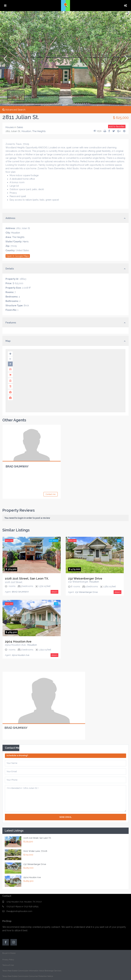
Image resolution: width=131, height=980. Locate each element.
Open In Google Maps (18, 256)
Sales (20, 127)
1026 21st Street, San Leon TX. (27, 578)
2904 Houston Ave (18, 641)
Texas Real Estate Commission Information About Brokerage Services (32, 971)
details (54, 592)
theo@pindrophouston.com (19, 911)
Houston (26, 131)
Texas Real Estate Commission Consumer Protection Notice (28, 976)
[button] (5, 58)
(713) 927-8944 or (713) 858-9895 (22, 906)
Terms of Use (8, 965)
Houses (10, 127)
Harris (26, 242)
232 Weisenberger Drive (85, 578)
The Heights (39, 131)
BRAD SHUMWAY (17, 466)
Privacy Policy (8, 960)
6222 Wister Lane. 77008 (35, 851)
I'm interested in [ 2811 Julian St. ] (65, 799)
